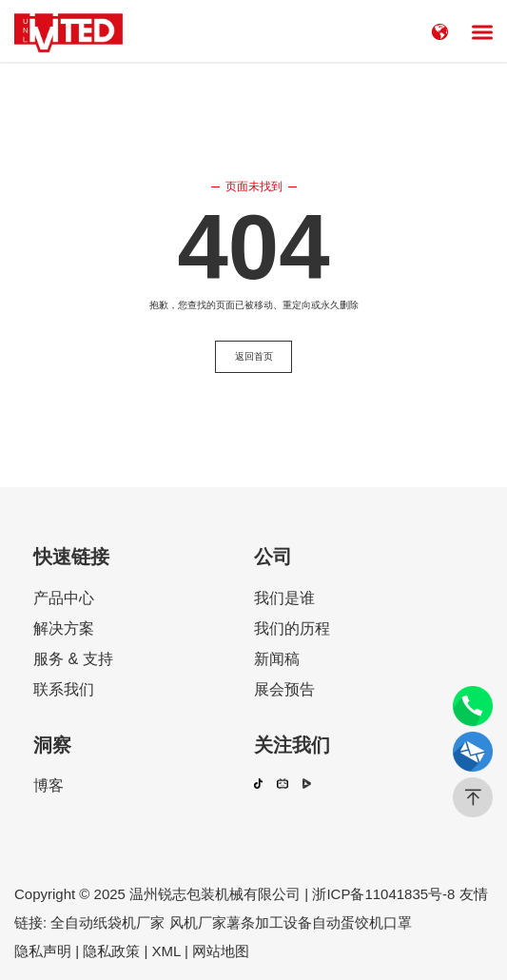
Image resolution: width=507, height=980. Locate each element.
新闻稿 (277, 659)
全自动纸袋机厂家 (107, 922)
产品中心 (64, 598)
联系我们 (64, 690)
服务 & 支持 (73, 659)
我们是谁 (284, 598)
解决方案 (64, 629)
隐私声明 (43, 951)
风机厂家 (195, 922)
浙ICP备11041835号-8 (383, 894)
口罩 (398, 922)
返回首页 (254, 356)
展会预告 (284, 690)
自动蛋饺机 (348, 922)
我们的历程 (292, 629)
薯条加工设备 (269, 922)
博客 (49, 786)
